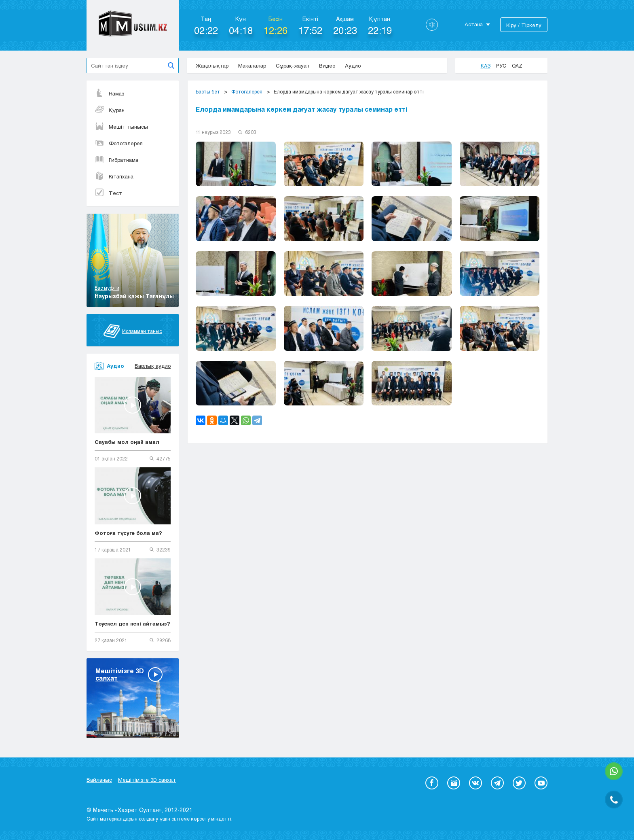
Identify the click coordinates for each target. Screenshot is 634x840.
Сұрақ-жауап (293, 66)
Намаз (110, 93)
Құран (110, 110)
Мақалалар (252, 66)
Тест (108, 193)
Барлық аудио (153, 366)
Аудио (353, 66)
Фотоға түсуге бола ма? (128, 533)
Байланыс (99, 780)
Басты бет (208, 91)
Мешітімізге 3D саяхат (147, 780)
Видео (327, 66)
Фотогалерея (119, 143)
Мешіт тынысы (121, 127)
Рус (501, 66)
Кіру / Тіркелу (524, 25)
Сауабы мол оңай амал (127, 442)
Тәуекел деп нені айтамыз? (132, 624)
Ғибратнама (116, 160)
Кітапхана (114, 176)
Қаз (486, 66)
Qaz (517, 66)
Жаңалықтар (212, 66)
